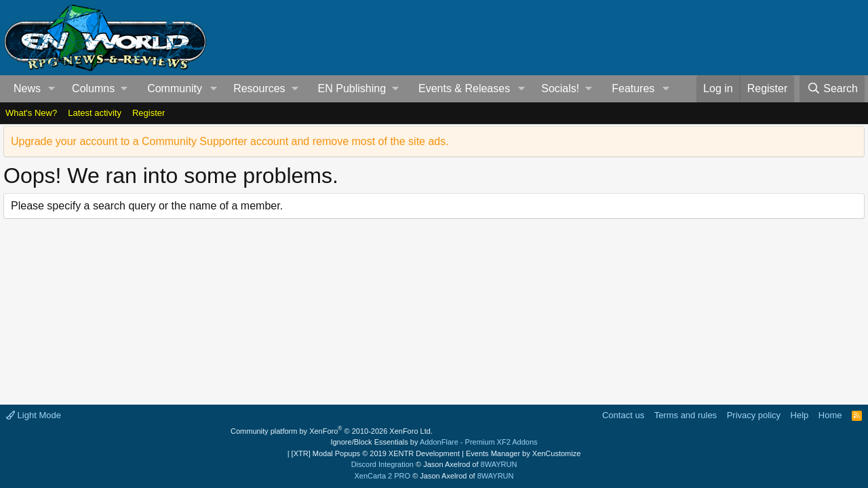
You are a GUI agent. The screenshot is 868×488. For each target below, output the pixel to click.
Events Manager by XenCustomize (523, 453)
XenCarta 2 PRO (383, 476)
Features (633, 88)
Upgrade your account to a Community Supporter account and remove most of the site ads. (230, 141)
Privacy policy (754, 415)
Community (175, 88)
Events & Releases (464, 88)
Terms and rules (686, 415)
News (27, 88)
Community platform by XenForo (332, 431)
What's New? (31, 113)
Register (149, 113)
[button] (52, 89)
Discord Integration (382, 464)
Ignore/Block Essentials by (434, 442)
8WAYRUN (499, 464)
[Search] (832, 89)
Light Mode (34, 415)
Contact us (623, 415)
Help (800, 415)
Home (830, 415)
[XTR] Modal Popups (376, 453)
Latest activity (95, 113)
